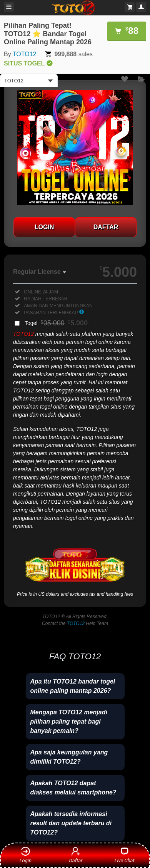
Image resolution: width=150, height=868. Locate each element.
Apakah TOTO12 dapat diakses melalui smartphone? (73, 788)
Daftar (74, 855)
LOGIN (44, 227)
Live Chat (125, 855)
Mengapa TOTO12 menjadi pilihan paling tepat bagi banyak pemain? (69, 721)
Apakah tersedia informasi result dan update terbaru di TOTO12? (71, 823)
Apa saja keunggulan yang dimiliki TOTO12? (69, 757)
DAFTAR (106, 227)
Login (26, 855)
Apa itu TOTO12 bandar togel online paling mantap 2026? (73, 686)
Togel (56, 323)
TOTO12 (25, 54)
